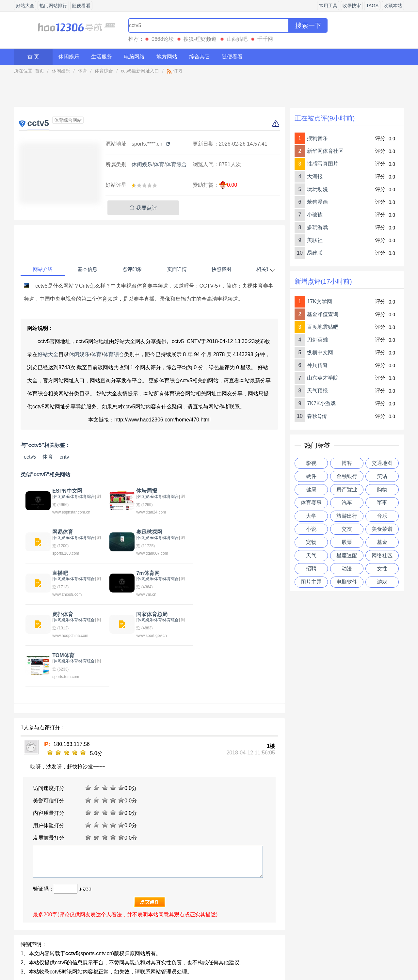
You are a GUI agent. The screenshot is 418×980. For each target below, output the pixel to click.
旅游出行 (347, 516)
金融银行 (347, 476)
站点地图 (267, 958)
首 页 (33, 57)
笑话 (382, 476)
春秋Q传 (317, 416)
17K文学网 (319, 301)
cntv (64, 457)
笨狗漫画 (317, 202)
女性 (382, 569)
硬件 (311, 476)
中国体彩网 (55, 915)
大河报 (315, 176)
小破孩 (315, 215)
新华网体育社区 (325, 151)
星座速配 (347, 555)
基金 (382, 542)
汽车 (347, 503)
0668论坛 (163, 39)
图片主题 (311, 582)
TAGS (372, 6)
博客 (347, 463)
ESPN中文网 (67, 491)
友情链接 (238, 958)
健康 (311, 490)
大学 (311, 516)
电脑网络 (134, 57)
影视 (311, 463)
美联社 (315, 240)
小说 (311, 529)
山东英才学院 (323, 378)
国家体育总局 (149, 573)
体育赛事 (311, 503)
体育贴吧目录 (112, 915)
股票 (347, 542)
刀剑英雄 (317, 340)
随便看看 (81, 6)
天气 (311, 555)
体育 (83, 71)
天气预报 (317, 391)
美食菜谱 (382, 529)
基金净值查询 (323, 314)
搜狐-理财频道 (200, 39)
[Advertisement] (150, 92)
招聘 (311, 569)
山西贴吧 (237, 39)
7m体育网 (227, 532)
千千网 (265, 39)
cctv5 (30, 457)
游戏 (382, 582)
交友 (347, 529)
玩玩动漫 (317, 189)
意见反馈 (180, 958)
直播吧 (141, 532)
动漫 (347, 569)
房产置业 (347, 490)
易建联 (315, 253)
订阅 (175, 71)
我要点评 (143, 208)
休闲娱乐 (69, 57)
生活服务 (102, 57)
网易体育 (226, 491)
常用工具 (328, 6)
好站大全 (25, 6)
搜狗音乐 (317, 138)
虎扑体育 (62, 573)
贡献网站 (209, 958)
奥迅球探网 (65, 532)
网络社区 (382, 555)
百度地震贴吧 (323, 327)
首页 (40, 71)
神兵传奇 (317, 365)
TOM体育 (226, 573)
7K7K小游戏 (321, 403)
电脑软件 (347, 582)
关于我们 (151, 958)
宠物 (311, 542)
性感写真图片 (323, 164)
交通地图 (382, 463)
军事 (382, 503)
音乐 (382, 516)
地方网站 (167, 57)
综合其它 (200, 57)
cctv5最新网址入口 (140, 71)
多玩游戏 (317, 227)
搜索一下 (308, 25)
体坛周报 (144, 491)
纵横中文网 (320, 352)
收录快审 (352, 6)
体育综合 (104, 71)
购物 (382, 490)
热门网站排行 (53, 6)
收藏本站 (393, 6)
